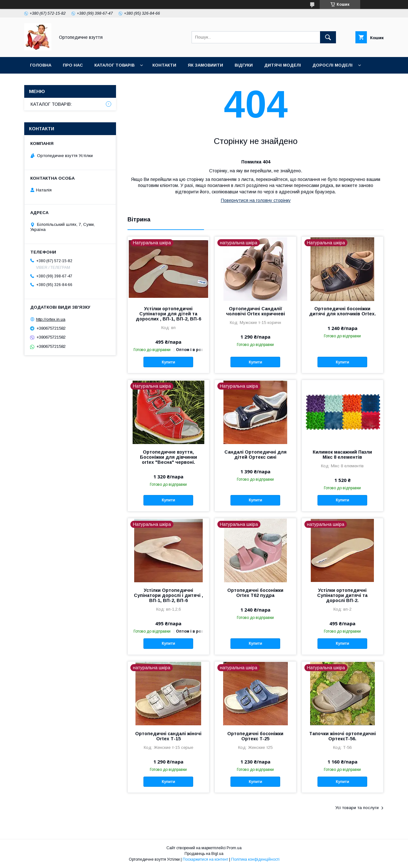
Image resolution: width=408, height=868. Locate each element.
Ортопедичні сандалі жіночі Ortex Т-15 (168, 736)
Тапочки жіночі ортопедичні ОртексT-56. (342, 736)
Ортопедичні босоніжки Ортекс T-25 (255, 736)
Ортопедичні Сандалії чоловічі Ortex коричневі (255, 311)
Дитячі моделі (283, 65)
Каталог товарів (114, 65)
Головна (41, 65)
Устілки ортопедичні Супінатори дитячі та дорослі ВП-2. (342, 595)
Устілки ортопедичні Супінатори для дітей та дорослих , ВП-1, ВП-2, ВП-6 (168, 314)
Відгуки (244, 65)
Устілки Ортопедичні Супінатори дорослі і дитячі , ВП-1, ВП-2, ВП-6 (168, 595)
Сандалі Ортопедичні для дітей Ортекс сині (255, 455)
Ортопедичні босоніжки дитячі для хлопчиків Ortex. (342, 311)
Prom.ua (234, 848)
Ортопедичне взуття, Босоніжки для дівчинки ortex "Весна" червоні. (168, 457)
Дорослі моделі (332, 65)
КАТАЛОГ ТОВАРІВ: (51, 104)
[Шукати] (328, 37)
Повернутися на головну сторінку (256, 200)
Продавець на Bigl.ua (204, 854)
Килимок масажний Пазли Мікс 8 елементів (342, 455)
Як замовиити (205, 65)
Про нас (73, 65)
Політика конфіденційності (255, 859)
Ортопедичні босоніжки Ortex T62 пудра (255, 593)
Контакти (164, 65)
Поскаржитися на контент (205, 859)
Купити (168, 362)
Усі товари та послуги (357, 808)
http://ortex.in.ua (51, 319)
